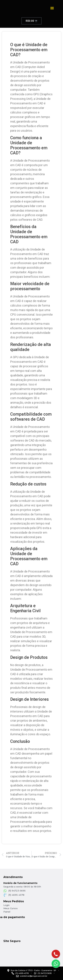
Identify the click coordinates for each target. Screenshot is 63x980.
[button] (52, 8)
